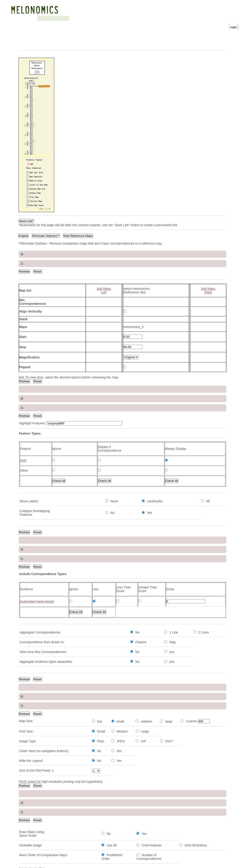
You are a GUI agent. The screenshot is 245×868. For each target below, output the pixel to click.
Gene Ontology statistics (117, 18)
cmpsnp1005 (28, 764)
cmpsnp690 (27, 654)
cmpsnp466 (27, 624)
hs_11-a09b (27, 844)
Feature (25, 596)
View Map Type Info (100, 468)
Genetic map (40, 18)
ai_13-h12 (26, 634)
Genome (22, 18)
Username (147, 18)
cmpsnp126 (27, 824)
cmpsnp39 (26, 774)
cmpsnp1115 (28, 644)
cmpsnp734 (27, 814)
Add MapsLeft (104, 281)
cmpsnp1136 (28, 734)
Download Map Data (141, 564)
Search (70, 18)
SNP (137, 520)
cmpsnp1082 (28, 604)
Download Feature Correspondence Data (155, 567)
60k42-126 (27, 674)
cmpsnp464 (27, 684)
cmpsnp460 (27, 744)
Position (83, 596)
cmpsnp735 (27, 614)
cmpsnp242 (27, 834)
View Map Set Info (128, 478)
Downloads (87, 18)
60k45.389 (26, 724)
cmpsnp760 (27, 794)
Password (191, 18)
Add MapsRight (208, 281)
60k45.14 (26, 714)
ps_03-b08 (27, 784)
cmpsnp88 (26, 804)
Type (64, 596)
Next (88, 578)
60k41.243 (26, 704)
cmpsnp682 (27, 754)
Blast (56, 18)
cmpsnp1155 (28, 664)
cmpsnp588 (27, 694)
